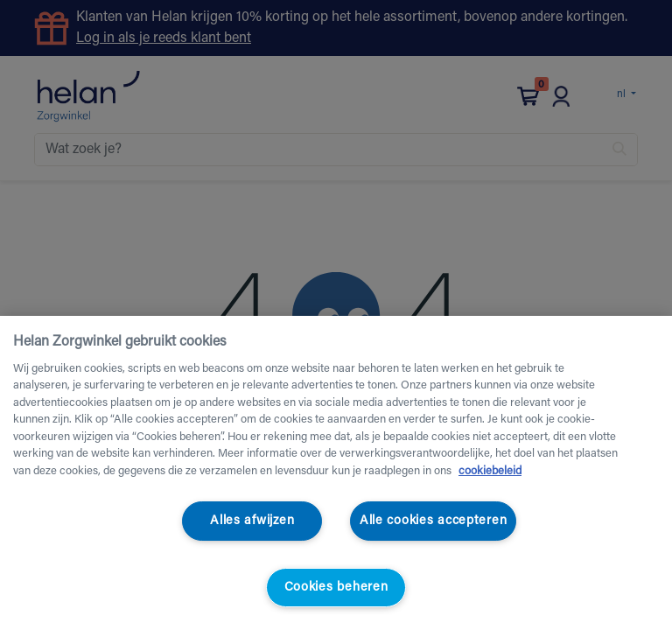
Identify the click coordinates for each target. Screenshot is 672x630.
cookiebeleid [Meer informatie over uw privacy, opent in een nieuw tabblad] (490, 471)
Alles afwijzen (252, 521)
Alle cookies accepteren (434, 521)
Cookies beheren (336, 588)
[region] (336, 473)
